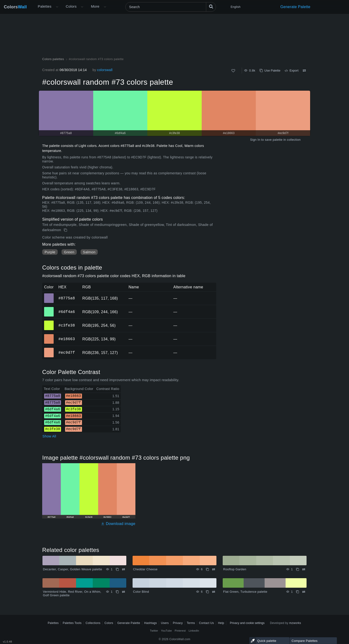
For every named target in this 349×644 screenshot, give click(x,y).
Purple (50, 252)
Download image (118, 524)
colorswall (105, 70)
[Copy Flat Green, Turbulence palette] (298, 592)
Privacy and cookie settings (247, 623)
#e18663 (67, 339)
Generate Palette (295, 7)
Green (69, 252)
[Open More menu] (57, 7)
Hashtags (151, 623)
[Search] (171, 7)
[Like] (233, 71)
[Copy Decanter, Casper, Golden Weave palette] (117, 569)
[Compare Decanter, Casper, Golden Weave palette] (123, 569)
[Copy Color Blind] (207, 592)
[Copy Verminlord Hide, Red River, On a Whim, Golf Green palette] (117, 592)
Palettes (45, 6)
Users (165, 623)
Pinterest (180, 631)
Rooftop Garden (235, 569)
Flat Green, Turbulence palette (245, 592)
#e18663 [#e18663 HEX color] (49, 336)
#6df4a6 (67, 312)
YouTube (166, 631)
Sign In (255, 140)
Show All (49, 436)
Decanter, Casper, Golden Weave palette (72, 569)
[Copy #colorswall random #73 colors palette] (66, 230)
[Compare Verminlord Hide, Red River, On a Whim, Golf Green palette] (123, 592)
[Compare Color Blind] (214, 592)
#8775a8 (67, 298)
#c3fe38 (67, 325)
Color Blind (141, 592)
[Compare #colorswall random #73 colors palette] (304, 71)
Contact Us (207, 623)
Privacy (178, 623)
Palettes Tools (72, 623)
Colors (15, 7)
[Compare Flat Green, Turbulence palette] (304, 592)
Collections (93, 623)
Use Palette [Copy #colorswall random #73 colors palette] (270, 70)
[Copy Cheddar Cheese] (207, 569)
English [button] (236, 7)
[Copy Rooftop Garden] (298, 569)
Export (292, 70)
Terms (191, 623)
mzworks (295, 623)
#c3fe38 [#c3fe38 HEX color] (49, 322)
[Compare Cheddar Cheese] (214, 569)
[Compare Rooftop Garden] (304, 569)
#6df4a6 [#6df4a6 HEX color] (49, 308)
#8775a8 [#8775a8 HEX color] (49, 295)
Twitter (154, 631)
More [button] (95, 6)
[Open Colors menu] (82, 7)
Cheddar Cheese (145, 569)
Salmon (89, 252)
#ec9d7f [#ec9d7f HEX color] (49, 349)
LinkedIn (194, 631)
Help (221, 623)
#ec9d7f (67, 353)
